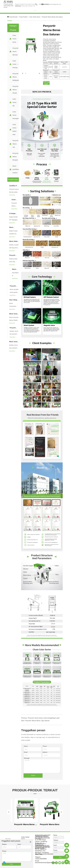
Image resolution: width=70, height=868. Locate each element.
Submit (33, 775)
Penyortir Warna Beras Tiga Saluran (37, 721)
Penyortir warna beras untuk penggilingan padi (44, 718)
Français (33, 4)
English (17, 4)
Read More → (13, 195)
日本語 (30, 6)
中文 (34, 6)
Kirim (11, 864)
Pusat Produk (23, 17)
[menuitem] (35, 10)
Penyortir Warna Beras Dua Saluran (53, 17)
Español (22, 4)
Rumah (15, 17)
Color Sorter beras (35, 17)
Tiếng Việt (24, 6)
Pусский (28, 4)
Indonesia (18, 6)
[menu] (35, 10)
